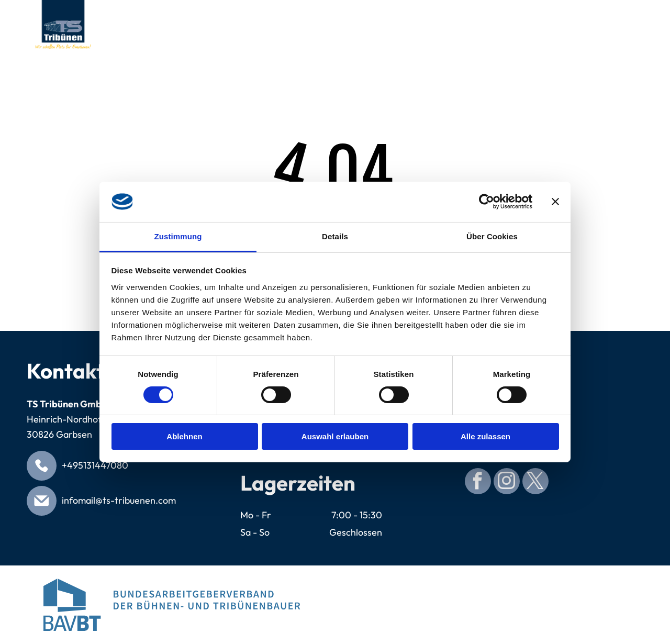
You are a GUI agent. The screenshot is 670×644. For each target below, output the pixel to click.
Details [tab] (335, 236)
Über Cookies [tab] (492, 236)
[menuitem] (160, 14)
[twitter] (535, 482)
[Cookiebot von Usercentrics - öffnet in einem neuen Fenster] (487, 202)
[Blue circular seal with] (498, 605)
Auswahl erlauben (335, 436)
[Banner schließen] (555, 202)
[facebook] (478, 482)
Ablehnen (184, 436)
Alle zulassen (485, 436)
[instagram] (507, 482)
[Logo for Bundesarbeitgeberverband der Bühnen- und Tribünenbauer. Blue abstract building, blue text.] (172, 605)
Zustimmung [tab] (178, 236)
